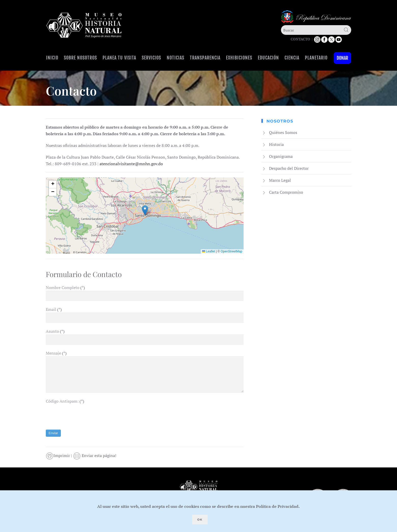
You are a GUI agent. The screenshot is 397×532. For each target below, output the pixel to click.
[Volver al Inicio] (84, 25)
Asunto (55, 331)
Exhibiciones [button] (239, 58)
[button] (145, 210)
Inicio (52, 58)
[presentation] (84, 414)
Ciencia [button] (292, 58)
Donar (342, 58)
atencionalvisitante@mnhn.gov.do (131, 164)
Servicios (151, 58)
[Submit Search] (346, 30)
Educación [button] (268, 58)
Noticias (175, 58)
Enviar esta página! (95, 455)
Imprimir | (59, 455)
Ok (200, 520)
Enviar (53, 433)
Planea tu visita (119, 58)
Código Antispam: (65, 401)
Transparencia (205, 58)
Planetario (316, 58)
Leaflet (209, 251)
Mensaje (56, 353)
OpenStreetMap (231, 251)
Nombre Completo (65, 287)
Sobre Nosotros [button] (80, 58)
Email (54, 309)
